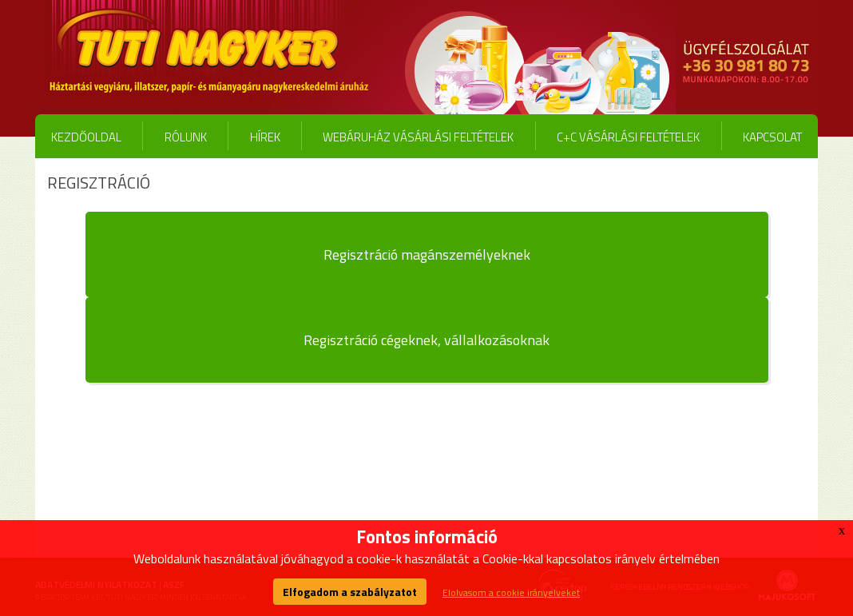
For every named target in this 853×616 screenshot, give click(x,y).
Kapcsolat (772, 137)
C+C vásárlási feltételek (628, 137)
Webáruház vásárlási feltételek (418, 137)
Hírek (265, 137)
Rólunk (186, 137)
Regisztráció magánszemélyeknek (427, 254)
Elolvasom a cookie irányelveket (511, 592)
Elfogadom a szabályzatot (350, 592)
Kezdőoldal (86, 137)
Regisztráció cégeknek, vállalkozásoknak (426, 340)
